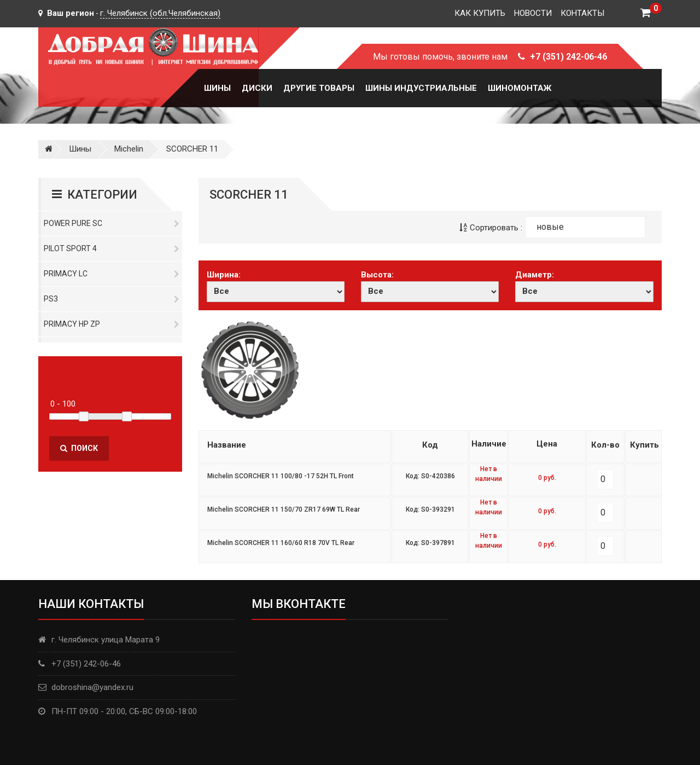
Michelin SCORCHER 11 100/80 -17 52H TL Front (281, 476)
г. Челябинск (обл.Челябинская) (160, 13)
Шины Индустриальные (421, 88)
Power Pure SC (112, 223)
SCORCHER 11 (192, 149)
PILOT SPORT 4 (112, 248)
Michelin (129, 149)
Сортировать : (491, 228)
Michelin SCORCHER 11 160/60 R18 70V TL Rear (281, 543)
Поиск (79, 448)
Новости (533, 13)
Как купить (480, 13)
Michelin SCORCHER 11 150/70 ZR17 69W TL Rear (284, 509)
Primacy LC (112, 274)
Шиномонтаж (520, 88)
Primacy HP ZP (112, 324)
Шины (217, 88)
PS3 (112, 299)
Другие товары (319, 88)
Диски (257, 88)
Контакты (582, 13)
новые (550, 227)
